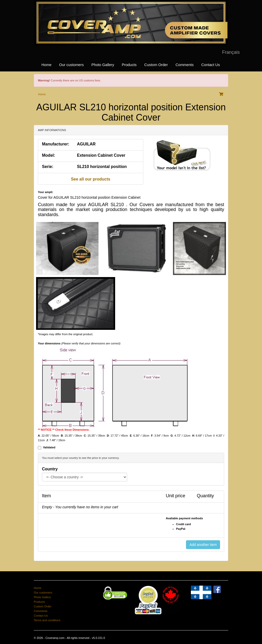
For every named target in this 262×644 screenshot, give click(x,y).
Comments (185, 65)
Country (50, 469)
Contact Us (211, 65)
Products (129, 65)
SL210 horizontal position (102, 167)
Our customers (71, 65)
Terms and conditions (47, 620)
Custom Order (156, 65)
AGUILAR (86, 144)
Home (46, 65)
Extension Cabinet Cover (101, 155)
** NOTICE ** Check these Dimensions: (64, 430)
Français (231, 52)
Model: (49, 155)
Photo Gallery (103, 65)
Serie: (48, 167)
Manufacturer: (56, 144)
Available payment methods (184, 518)
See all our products (91, 179)
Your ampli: (46, 192)
